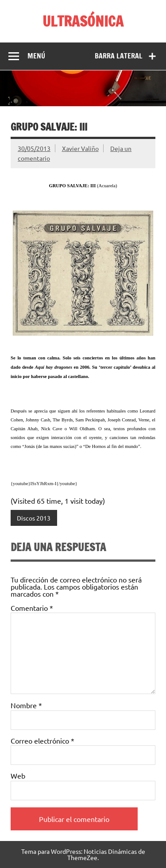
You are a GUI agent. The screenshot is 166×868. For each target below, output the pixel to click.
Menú (36, 56)
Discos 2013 (34, 518)
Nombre (26, 705)
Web (18, 775)
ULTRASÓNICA (83, 21)
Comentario (32, 608)
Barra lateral (119, 56)
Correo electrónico (42, 741)
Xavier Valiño (80, 148)
